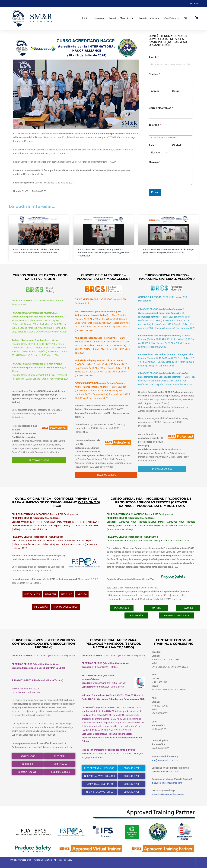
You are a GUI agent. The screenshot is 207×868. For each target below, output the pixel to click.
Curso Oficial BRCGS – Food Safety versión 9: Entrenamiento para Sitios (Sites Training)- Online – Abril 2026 (104, 253)
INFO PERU (50, 594)
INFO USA (82, 594)
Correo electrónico (161, 108)
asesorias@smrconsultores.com (168, 794)
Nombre (154, 74)
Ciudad (177, 145)
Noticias (194, 3)
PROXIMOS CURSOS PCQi (65, 607)
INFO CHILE (66, 594)
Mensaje (155, 162)
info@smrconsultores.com (165, 760)
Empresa (154, 91)
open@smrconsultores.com (165, 772)
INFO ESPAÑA (41, 607)
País (152, 145)
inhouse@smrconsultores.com (167, 783)
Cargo (176, 91)
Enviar (155, 192)
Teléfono (155, 125)
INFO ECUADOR (32, 594)
